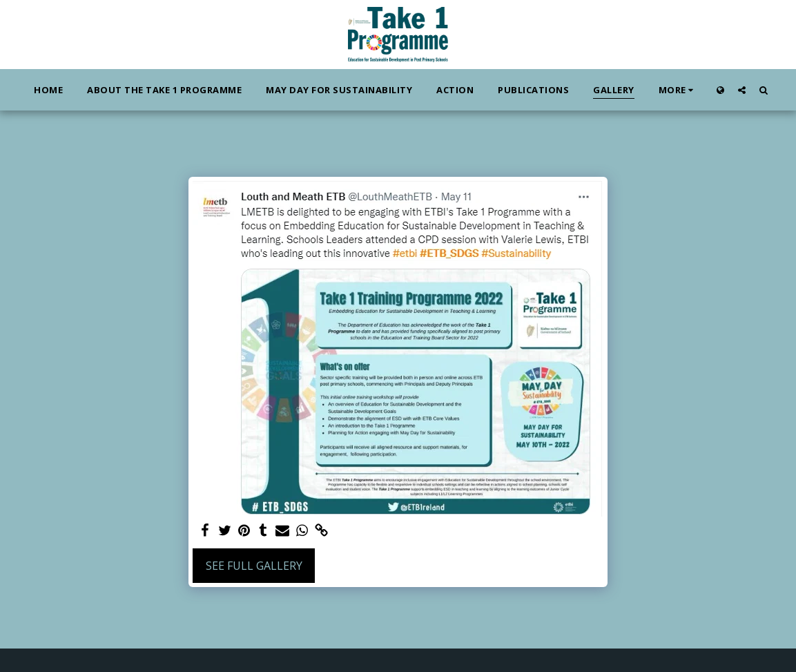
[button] (742, 90)
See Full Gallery (254, 566)
